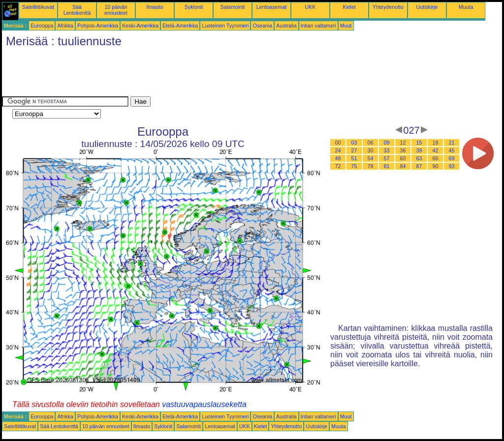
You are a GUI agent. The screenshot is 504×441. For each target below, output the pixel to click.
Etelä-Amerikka (180, 26)
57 (387, 158)
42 (436, 150)
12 (403, 143)
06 (371, 143)
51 (354, 158)
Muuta (466, 7)
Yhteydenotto (388, 7)
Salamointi (233, 7)
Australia (286, 26)
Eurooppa (42, 26)
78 (371, 166)
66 (436, 158)
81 (387, 166)
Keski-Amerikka (140, 26)
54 (371, 158)
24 (338, 150)
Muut (346, 26)
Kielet (349, 7)
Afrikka (65, 26)
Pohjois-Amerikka (98, 26)
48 (338, 158)
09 (387, 143)
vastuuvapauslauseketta (204, 404)
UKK (311, 7)
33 (387, 150)
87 (419, 166)
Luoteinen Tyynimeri (225, 26)
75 (354, 166)
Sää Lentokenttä (77, 10)
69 (452, 158)
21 (452, 143)
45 (452, 150)
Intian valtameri (318, 26)
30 (371, 150)
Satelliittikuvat (38, 7)
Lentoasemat (272, 7)
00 (338, 143)
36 (403, 150)
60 (403, 158)
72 (338, 166)
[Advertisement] (181, 74)
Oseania (262, 26)
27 (354, 150)
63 (419, 158)
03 (354, 143)
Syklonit (194, 7)
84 (403, 166)
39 (419, 150)
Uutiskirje (427, 7)
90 (436, 166)
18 (436, 143)
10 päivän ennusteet (116, 10)
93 (452, 166)
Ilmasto (155, 7)
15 (419, 143)
